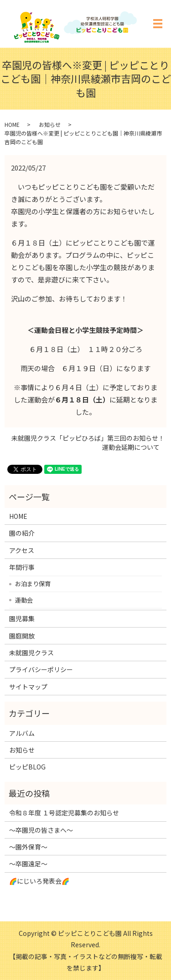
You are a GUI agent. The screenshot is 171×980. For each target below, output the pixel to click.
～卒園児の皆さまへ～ (41, 830)
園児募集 (22, 618)
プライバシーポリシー (41, 669)
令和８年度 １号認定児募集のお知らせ (64, 813)
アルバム (22, 733)
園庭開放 (22, 636)
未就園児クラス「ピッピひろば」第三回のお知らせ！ (88, 438)
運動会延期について (131, 447)
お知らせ (50, 124)
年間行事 (22, 567)
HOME (12, 124)
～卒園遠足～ (28, 864)
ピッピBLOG (27, 767)
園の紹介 (22, 533)
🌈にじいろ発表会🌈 (39, 881)
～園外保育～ (28, 847)
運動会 (24, 600)
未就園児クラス (31, 653)
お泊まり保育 (33, 583)
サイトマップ (28, 687)
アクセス (22, 550)
